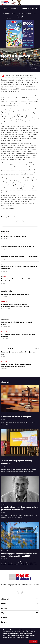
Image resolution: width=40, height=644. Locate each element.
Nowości (24, 8)
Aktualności (6, 234)
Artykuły (14, 13)
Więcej (37, 231)
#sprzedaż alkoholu (34, 68)
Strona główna (6, 13)
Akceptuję (33, 641)
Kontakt (4, 622)
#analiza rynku (33, 65)
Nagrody (4, 617)
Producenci (34, 8)
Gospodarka (14, 8)
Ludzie (5, 276)
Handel (5, 8)
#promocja (32, 67)
